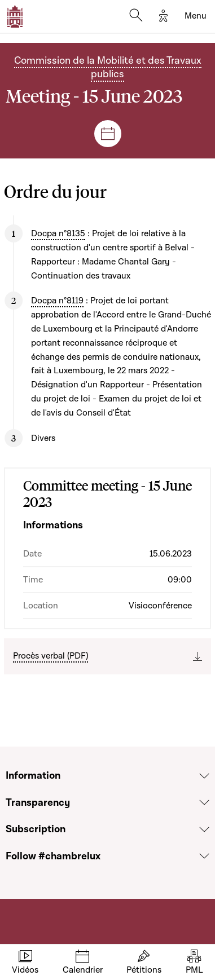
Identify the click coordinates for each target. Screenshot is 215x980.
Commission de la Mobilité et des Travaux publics (108, 67)
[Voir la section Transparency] (204, 802)
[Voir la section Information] (204, 776)
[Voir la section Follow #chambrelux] (204, 856)
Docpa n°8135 (58, 233)
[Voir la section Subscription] (204, 829)
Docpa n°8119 (57, 301)
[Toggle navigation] (196, 16)
